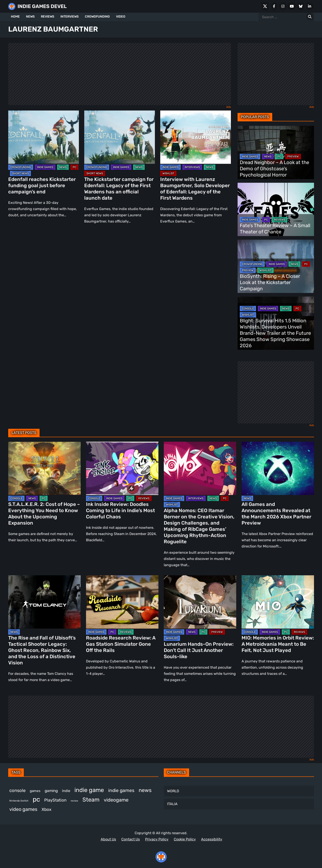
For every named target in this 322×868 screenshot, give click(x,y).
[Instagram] (283, 6)
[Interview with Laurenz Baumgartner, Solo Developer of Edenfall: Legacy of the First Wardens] (196, 137)
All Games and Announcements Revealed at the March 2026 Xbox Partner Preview (276, 514)
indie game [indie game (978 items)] (89, 790)
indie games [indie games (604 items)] (121, 790)
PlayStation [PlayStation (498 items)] (55, 800)
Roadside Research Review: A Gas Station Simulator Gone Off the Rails (121, 644)
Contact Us (131, 839)
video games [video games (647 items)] (23, 809)
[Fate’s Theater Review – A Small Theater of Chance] (276, 209)
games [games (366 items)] (35, 791)
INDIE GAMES (45, 167)
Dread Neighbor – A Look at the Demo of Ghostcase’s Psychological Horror (274, 169)
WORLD (173, 791)
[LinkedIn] (310, 6)
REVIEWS (48, 17)
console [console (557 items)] (17, 790)
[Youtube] (292, 6)
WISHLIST (168, 173)
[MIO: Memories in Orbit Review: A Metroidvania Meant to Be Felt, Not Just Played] (278, 602)
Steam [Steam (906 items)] (91, 800)
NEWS (30, 17)
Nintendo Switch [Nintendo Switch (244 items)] (19, 801)
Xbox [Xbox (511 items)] (46, 809)
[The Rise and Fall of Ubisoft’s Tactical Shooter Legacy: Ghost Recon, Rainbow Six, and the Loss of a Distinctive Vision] (44, 602)
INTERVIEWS (70, 17)
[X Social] (265, 6)
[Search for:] (310, 17)
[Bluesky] (301, 6)
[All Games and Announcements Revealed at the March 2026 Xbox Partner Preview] (278, 468)
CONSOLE (248, 309)
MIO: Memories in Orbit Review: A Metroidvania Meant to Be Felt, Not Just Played (278, 644)
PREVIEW (293, 156)
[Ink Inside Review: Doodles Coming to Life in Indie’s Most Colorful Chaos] (122, 468)
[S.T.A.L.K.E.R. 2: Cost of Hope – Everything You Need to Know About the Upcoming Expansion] (44, 468)
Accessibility (212, 839)
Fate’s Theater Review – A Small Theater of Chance (275, 229)
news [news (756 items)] (145, 790)
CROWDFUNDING (97, 17)
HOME (15, 17)
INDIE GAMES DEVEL (42, 6)
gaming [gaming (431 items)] (51, 791)
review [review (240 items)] (74, 801)
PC (74, 167)
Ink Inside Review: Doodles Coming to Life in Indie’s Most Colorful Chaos (120, 510)
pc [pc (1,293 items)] (36, 799)
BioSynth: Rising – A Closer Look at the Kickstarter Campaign (270, 282)
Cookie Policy (185, 839)
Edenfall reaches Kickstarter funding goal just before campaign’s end (42, 185)
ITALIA (172, 804)
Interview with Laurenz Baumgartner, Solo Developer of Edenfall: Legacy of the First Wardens (195, 189)
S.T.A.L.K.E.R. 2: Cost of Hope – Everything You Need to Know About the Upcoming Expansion (44, 514)
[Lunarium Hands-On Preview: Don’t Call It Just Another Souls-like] (200, 602)
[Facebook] (274, 6)
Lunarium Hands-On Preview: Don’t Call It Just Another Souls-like (199, 650)
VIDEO (121, 17)
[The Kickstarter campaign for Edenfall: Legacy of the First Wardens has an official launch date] (120, 137)
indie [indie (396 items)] (66, 791)
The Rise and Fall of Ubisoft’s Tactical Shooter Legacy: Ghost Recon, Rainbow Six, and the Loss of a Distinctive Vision (42, 650)
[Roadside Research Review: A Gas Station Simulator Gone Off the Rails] (122, 602)
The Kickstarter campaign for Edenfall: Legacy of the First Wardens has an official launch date (119, 189)
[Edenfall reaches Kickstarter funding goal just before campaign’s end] (44, 137)
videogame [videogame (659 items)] (116, 800)
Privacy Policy (157, 839)
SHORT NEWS (20, 173)
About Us (108, 839)
